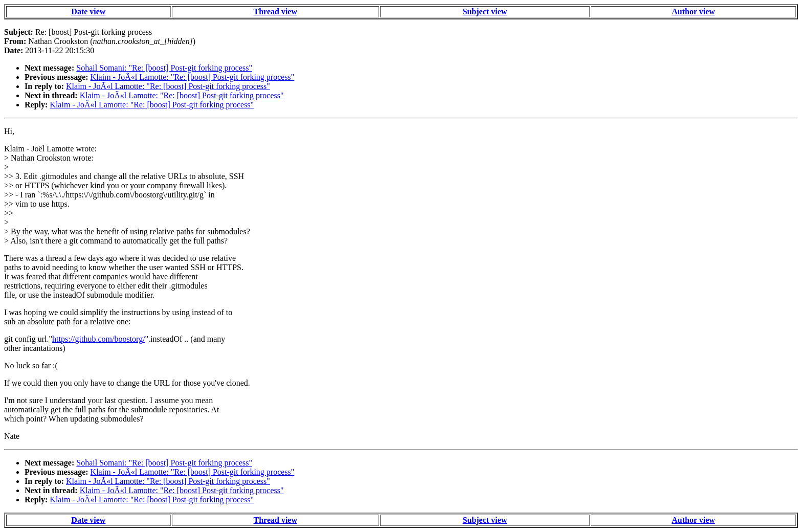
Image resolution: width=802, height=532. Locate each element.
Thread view (275, 12)
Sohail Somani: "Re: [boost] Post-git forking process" (164, 68)
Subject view (485, 12)
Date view (88, 12)
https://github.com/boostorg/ (99, 339)
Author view (693, 12)
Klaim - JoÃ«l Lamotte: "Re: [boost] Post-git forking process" (193, 77)
